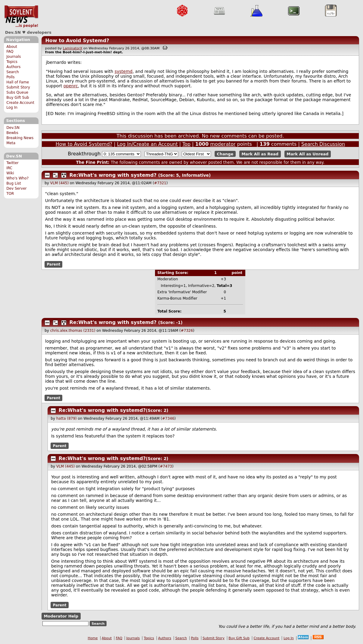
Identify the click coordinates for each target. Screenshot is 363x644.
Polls (10, 77)
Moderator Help (61, 616)
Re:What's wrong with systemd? (113, 175)
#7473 (166, 466)
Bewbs (12, 133)
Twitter (12, 163)
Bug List (14, 183)
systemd (124, 71)
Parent (53, 264)
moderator (223, 144)
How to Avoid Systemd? (77, 40)
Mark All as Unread (307, 154)
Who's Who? (17, 178)
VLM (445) (59, 183)
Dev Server (16, 188)
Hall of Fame (18, 82)
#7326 (187, 331)
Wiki (10, 173)
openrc (71, 86)
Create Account (20, 103)
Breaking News (20, 138)
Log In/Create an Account (147, 144)
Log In (12, 107)
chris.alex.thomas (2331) (73, 331)
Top (186, 144)
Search (13, 72)
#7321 (160, 183)
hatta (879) (67, 418)
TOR (10, 194)
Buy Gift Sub (18, 98)
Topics (12, 62)
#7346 (168, 418)
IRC (9, 168)
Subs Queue (17, 92)
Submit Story (18, 87)
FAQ (10, 51)
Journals (14, 57)
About (12, 47)
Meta (11, 143)
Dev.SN (21, 17)
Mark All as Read (260, 154)
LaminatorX (73, 48)
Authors (13, 67)
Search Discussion (323, 144)
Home (93, 638)
